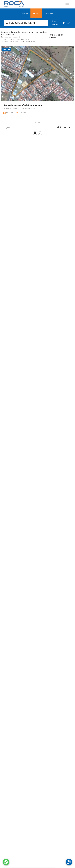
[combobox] (26, 23)
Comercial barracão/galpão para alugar (23, 105)
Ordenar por (56, 35)
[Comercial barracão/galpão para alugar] (37, 74)
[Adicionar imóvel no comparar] (40, 133)
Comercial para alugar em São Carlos (15, 39)
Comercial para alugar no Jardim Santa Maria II (18, 42)
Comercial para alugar (9, 37)
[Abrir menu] (67, 4)
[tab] (25, 13)
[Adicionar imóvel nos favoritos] (35, 133)
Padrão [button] (53, 38)
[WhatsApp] (6, 862)
